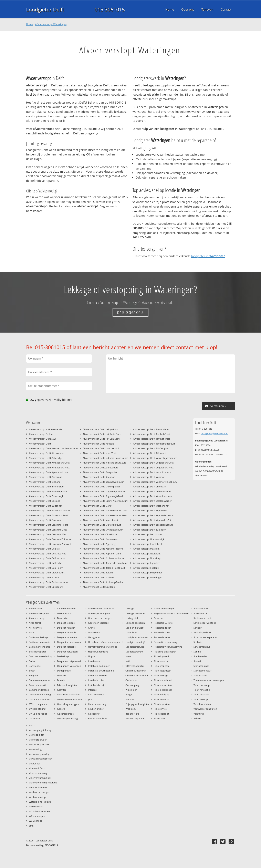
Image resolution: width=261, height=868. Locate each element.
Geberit (61, 709)
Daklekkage (63, 656)
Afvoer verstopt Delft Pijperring (99, 544)
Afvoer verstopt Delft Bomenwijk (46, 496)
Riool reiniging (162, 694)
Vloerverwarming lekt (40, 778)
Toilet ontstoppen (203, 685)
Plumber (130, 699)
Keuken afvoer (96, 709)
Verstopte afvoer (38, 740)
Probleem (130, 709)
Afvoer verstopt (37, 618)
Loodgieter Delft (45, 9)
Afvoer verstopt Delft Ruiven (98, 573)
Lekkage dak (132, 618)
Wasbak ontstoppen (40, 792)
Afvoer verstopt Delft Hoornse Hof (101, 448)
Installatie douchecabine (101, 671)
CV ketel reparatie (38, 704)
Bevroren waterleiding (41, 656)
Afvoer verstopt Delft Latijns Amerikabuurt (105, 501)
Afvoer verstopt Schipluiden (148, 573)
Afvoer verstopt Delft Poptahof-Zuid (102, 554)
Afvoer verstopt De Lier (41, 434)
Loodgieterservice (135, 647)
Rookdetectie (200, 613)
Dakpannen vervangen (69, 666)
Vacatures (199, 714)
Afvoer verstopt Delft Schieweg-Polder (103, 582)
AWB (31, 632)
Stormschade (200, 675)
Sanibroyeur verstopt (205, 623)
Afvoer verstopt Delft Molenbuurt (100, 520)
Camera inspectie (38, 685)
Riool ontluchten (163, 685)
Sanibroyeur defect (203, 618)
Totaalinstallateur (203, 704)
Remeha (158, 618)
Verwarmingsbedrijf (39, 754)
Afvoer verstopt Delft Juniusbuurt (100, 468)
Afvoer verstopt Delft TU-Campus (151, 448)
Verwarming (35, 749)
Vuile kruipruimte (38, 787)
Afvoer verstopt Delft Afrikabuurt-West (49, 468)
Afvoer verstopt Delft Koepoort (99, 477)
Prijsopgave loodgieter (137, 704)
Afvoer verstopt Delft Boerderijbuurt (48, 491)
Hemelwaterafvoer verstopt (102, 647)
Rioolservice (160, 709)
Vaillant (197, 718)
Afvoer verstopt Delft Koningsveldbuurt (104, 482)
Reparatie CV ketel (164, 623)
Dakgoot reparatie (67, 632)
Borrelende (35, 666)
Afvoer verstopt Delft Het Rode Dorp (102, 434)
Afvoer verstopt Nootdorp (147, 558)
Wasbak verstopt (38, 797)
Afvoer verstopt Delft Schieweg (99, 577)
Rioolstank (160, 718)
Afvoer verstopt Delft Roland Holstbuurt (104, 568)
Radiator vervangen (164, 608)
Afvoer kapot (36, 608)
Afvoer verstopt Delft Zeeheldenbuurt (153, 525)
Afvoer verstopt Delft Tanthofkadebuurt (154, 444)
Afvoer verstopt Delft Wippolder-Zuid (153, 520)
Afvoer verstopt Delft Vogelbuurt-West (153, 468)
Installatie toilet (96, 680)
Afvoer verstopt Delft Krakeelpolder (101, 487)
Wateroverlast (36, 806)
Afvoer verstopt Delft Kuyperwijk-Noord (104, 491)
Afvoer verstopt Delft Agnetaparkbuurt (49, 472)
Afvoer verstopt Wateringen (51, 24)
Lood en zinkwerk (135, 628)
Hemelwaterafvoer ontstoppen (104, 642)
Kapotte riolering (97, 704)
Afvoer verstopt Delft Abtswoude (46, 453)
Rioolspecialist (161, 714)
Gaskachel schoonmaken (70, 699)
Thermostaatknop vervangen (209, 680)
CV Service (34, 718)
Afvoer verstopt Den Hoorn (147, 534)
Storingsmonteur (202, 671)
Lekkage (130, 608)
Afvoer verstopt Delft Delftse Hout (47, 558)
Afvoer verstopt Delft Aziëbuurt (45, 477)
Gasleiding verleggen (68, 704)
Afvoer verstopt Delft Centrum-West (48, 534)
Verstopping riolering (40, 730)
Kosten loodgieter (97, 718)
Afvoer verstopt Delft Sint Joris (99, 587)
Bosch (32, 671)
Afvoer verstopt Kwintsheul (148, 544)
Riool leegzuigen (163, 671)
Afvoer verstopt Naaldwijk (147, 554)
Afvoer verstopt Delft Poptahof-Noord (103, 549)
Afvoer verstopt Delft (40, 444)
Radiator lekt (132, 714)
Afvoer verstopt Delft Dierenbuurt (47, 573)
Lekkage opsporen (135, 623)
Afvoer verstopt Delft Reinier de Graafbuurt (106, 563)
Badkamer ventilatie (39, 647)
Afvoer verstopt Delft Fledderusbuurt (48, 582)
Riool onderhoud (163, 680)
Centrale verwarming (40, 694)
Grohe (91, 628)
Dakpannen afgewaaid (69, 661)
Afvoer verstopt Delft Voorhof (149, 477)
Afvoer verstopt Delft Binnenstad (46, 487)
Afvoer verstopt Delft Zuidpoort (150, 530)
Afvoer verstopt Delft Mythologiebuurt (103, 530)
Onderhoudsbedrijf (136, 671)
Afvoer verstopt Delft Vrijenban (150, 487)
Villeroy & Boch (37, 768)
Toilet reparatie (201, 694)
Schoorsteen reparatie (205, 637)
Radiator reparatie (135, 718)
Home (30, 24)
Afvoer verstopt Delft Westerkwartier (152, 501)
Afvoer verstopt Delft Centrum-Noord (49, 525)
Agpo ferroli (35, 623)
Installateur (94, 661)
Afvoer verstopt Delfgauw (42, 439)
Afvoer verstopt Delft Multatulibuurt (102, 525)
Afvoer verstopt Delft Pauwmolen (100, 539)
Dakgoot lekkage (66, 623)
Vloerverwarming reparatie (43, 783)
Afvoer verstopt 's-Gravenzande (45, 429)
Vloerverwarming (38, 773)
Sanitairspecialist (202, 632)
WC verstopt (35, 821)
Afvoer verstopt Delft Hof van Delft (101, 439)
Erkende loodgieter (67, 685)
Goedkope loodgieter (99, 613)
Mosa (128, 656)
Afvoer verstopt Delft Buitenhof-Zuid (48, 515)
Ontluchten (131, 680)
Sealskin (198, 642)
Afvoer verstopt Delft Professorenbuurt (103, 558)
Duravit (61, 680)
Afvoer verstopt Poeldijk (146, 568)
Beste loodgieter (38, 652)
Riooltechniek (201, 608)
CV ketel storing (37, 709)
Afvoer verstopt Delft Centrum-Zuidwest (50, 544)
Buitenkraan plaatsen (40, 680)
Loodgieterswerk (134, 652)
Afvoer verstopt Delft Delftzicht (45, 563)
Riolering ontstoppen (165, 652)
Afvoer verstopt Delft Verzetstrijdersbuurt (155, 458)
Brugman (34, 675)
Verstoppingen (37, 735)
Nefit (128, 661)
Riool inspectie (162, 666)
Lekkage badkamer (135, 613)
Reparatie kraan (162, 632)
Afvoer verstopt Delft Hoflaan (98, 444)
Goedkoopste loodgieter (101, 608)
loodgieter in (208, 256)
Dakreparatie (64, 671)
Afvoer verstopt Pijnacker (146, 563)
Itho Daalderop (96, 694)
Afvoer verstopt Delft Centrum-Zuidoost (50, 539)
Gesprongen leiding (67, 718)
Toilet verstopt (201, 699)
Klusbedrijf (94, 714)
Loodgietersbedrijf (135, 642)
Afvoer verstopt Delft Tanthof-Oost (152, 434)
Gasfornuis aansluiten (69, 694)
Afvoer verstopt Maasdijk (146, 549)
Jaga (90, 699)
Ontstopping (132, 685)
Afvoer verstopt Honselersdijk (149, 539)
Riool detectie (161, 661)
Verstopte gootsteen (40, 744)
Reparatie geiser (162, 628)
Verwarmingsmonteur (40, 759)
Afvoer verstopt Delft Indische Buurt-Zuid (105, 463)
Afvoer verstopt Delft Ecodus (44, 577)
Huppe (92, 656)
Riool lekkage (161, 675)
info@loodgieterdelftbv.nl (215, 433)
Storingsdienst (201, 666)
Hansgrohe (94, 637)
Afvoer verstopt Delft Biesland (45, 482)
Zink (31, 826)
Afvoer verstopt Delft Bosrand (45, 501)
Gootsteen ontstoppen (100, 618)
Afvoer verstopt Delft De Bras (44, 549)
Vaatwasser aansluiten (205, 709)
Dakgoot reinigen (66, 628)
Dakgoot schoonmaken (69, 642)
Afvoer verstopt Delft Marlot (98, 506)
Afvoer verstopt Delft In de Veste (100, 453)
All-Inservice (35, 628)
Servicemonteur (202, 647)
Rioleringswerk (162, 656)
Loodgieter (131, 632)
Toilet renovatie (202, 690)
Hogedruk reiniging (98, 652)
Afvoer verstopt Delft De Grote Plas (47, 554)
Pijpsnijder (131, 690)
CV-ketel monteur (66, 608)
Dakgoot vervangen (67, 652)
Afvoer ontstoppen (39, 613)
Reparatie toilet (162, 637)
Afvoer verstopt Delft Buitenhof (46, 506)
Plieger (129, 694)
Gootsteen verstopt (98, 623)
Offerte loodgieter (135, 666)
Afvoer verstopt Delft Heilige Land (101, 429)
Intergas (92, 690)
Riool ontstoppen (163, 690)
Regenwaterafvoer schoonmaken (171, 613)
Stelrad (197, 661)
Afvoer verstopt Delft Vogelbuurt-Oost (153, 463)
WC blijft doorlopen (39, 811)
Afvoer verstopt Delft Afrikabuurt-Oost (49, 463)
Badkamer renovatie (40, 642)
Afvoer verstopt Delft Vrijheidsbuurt (152, 491)
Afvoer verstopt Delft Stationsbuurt (152, 429)
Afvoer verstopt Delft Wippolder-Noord (154, 515)
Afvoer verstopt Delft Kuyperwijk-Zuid (103, 496)
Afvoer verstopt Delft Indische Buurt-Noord (106, 458)
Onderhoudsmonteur (137, 675)
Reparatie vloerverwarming (168, 647)
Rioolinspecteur (162, 704)
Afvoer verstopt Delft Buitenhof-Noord (49, 510)
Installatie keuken (97, 675)
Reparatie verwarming (165, 642)
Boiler (32, 661)
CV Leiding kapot (38, 714)
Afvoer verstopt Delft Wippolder (150, 510)
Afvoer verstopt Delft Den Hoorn (46, 568)
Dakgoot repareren (67, 637)
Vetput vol (34, 764)
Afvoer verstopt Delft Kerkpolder (100, 472)
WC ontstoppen (37, 816)
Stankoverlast (201, 656)
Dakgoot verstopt (66, 647)
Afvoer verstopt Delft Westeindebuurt (153, 496)
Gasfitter (62, 690)
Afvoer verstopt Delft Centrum (45, 520)
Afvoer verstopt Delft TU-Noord (150, 453)
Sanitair (197, 628)
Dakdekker (63, 618)
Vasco (32, 725)
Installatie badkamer (99, 666)
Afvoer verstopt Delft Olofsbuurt (100, 534)
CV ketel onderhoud (40, 699)
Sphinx (197, 652)
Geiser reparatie (65, 714)
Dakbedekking (65, 613)
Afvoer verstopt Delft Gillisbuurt (46, 587)
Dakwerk (62, 675)
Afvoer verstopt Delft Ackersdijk (46, 458)
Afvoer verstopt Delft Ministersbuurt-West (105, 515)
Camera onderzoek (39, 690)
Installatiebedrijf (97, 685)
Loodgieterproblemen (137, 637)
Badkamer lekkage (39, 637)
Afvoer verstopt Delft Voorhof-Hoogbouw (155, 482)
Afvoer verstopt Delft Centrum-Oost (48, 530)
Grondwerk (94, 632)
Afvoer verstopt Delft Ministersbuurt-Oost (105, 510)
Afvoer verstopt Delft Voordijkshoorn (153, 472)
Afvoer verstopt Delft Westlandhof (151, 506)
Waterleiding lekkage (40, 802)
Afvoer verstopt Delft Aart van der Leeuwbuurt (53, 448)
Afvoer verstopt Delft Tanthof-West (152, 439)
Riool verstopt (161, 699)
